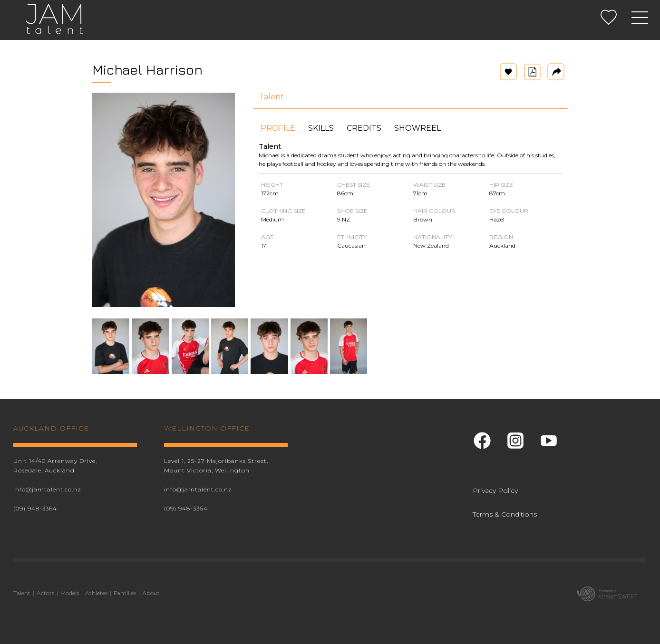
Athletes (96, 593)
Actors (45, 593)
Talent (271, 97)
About (151, 593)
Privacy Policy (495, 490)
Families (125, 593)
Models (70, 593)
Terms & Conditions (505, 514)
